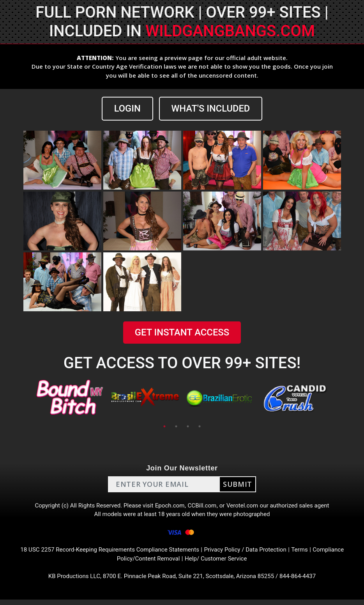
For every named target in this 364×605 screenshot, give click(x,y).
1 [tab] (164, 427)
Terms (306, 553)
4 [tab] (200, 427)
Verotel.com (245, 507)
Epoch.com (170, 507)
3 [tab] (188, 427)
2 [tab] (176, 427)
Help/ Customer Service (218, 563)
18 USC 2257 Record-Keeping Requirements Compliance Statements (106, 553)
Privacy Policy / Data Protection (249, 553)
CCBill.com (203, 507)
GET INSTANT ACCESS (182, 333)
